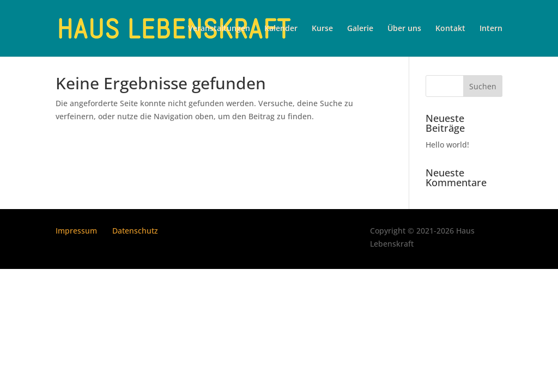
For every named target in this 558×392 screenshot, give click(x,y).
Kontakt (450, 29)
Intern (491, 29)
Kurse (322, 29)
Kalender (281, 29)
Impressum (76, 231)
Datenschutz (135, 231)
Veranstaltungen (219, 29)
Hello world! (447, 145)
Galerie (360, 29)
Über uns (404, 29)
